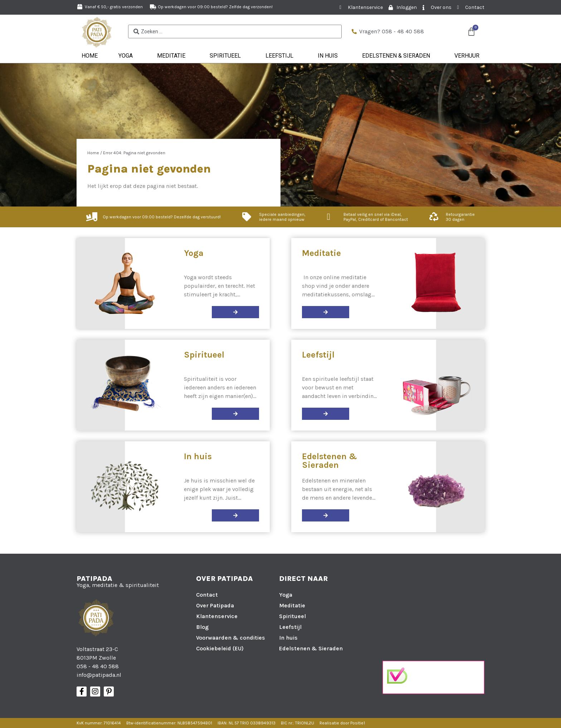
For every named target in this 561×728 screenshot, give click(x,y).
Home (90, 56)
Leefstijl (281, 56)
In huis (330, 56)
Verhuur (467, 56)
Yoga (127, 56)
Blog (202, 627)
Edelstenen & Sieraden (398, 56)
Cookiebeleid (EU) (220, 648)
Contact (207, 595)
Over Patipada (215, 605)
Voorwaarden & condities (231, 638)
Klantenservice (217, 616)
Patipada (94, 579)
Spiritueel (227, 56)
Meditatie (173, 56)
